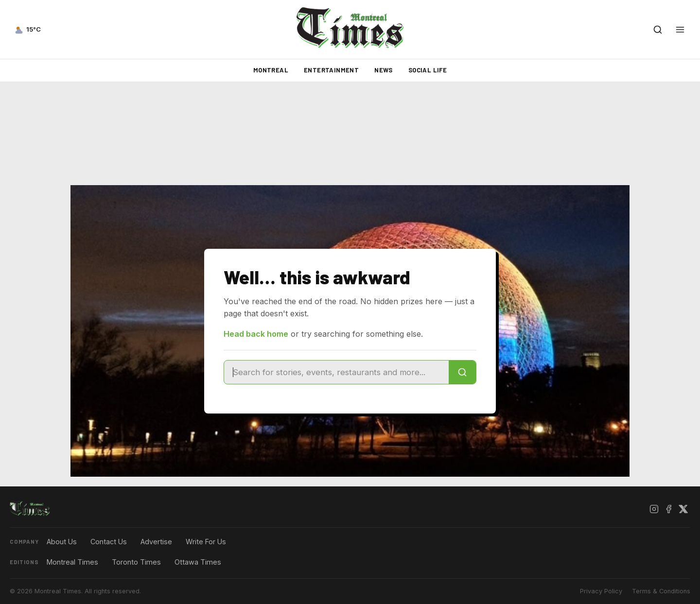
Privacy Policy (601, 591)
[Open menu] (680, 30)
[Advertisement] (350, 134)
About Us (62, 542)
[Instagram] (654, 509)
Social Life (428, 70)
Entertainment (331, 70)
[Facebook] (668, 509)
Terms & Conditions (661, 591)
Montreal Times (72, 562)
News (384, 70)
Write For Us (206, 542)
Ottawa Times (198, 562)
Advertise (156, 542)
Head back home (256, 334)
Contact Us (109, 542)
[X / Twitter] (683, 509)
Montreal (271, 70)
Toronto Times (136, 562)
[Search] (462, 372)
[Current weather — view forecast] (27, 30)
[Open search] (658, 30)
